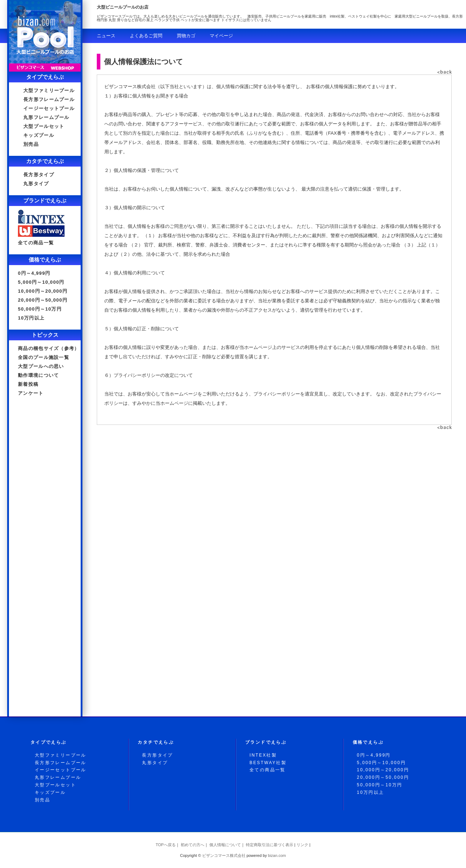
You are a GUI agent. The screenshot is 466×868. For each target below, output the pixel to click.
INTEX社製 (263, 755)
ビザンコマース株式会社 (224, 855)
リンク (302, 845)
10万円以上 (31, 318)
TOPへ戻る (165, 845)
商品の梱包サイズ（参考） (49, 348)
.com (277, 855)
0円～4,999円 (34, 273)
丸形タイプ (36, 184)
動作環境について (38, 375)
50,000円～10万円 (40, 309)
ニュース (106, 36)
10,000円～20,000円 (43, 291)
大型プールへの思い (41, 366)
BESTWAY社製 (268, 763)
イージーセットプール (49, 108)
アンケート (31, 393)
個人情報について (225, 845)
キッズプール (39, 135)
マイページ (221, 36)
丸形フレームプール (46, 117)
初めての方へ (192, 845)
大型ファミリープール (49, 90)
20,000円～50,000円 (43, 300)
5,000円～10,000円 (41, 282)
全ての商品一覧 (36, 243)
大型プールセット (44, 126)
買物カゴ (186, 36)
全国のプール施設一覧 (44, 357)
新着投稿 (28, 384)
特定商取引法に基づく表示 (270, 845)
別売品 (31, 144)
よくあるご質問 (146, 36)
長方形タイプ (39, 175)
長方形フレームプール (49, 99)
